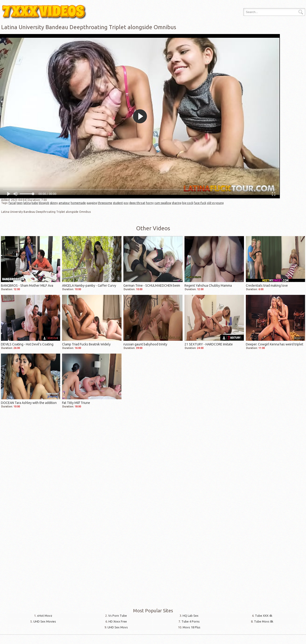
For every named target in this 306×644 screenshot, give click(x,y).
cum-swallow (163, 203)
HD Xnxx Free (118, 621)
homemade (78, 203)
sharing (177, 203)
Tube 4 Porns (191, 621)
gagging (92, 203)
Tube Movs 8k (264, 621)
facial (12, 203)
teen (20, 203)
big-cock (188, 203)
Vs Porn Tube (118, 616)
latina (27, 203)
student (118, 203)
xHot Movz (45, 616)
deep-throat (137, 203)
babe (35, 203)
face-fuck (200, 203)
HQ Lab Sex (191, 616)
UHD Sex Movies (45, 621)
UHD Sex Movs (118, 627)
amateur (64, 203)
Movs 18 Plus (191, 627)
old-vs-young (215, 203)
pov (126, 203)
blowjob (44, 203)
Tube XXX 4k (264, 616)
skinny (54, 203)
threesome (105, 203)
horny (150, 203)
